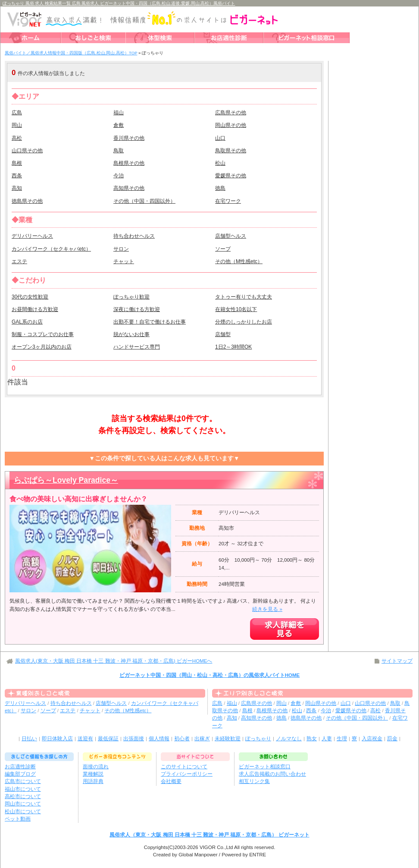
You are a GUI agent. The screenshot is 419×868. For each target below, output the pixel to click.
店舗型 (223, 334)
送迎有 (85, 739)
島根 (17, 163)
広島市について (23, 781)
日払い (29, 739)
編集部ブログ (20, 774)
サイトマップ (397, 661)
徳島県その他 (27, 201)
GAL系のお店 (27, 322)
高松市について (23, 796)
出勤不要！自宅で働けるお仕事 (150, 322)
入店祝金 (372, 739)
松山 (220, 163)
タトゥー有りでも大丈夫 (244, 297)
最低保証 (108, 739)
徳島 (220, 188)
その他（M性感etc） (239, 261)
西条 (17, 176)
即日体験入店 (57, 739)
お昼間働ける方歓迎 (35, 309)
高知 (17, 188)
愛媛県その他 (231, 176)
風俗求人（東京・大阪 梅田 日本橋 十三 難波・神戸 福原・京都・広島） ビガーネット (209, 835)
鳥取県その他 (231, 151)
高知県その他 (129, 188)
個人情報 (159, 739)
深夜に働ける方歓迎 (137, 309)
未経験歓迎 (228, 739)
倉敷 (119, 125)
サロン (121, 249)
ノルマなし (289, 739)
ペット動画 (18, 819)
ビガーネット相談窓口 (265, 767)
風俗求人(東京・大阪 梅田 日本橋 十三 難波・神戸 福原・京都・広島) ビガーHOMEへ (114, 661)
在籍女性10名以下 (236, 309)
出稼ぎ (202, 739)
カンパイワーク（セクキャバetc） (51, 249)
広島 (17, 113)
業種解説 (93, 774)
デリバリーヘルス (32, 236)
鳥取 (119, 151)
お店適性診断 (20, 767)
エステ (19, 261)
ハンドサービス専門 (137, 347)
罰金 (392, 739)
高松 (17, 138)
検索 (268, 73)
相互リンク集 (254, 781)
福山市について (23, 789)
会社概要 (171, 781)
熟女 (312, 739)
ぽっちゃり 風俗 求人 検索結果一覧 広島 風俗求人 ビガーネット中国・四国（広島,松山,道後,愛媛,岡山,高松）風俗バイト (119, 3)
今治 (119, 176)
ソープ (223, 249)
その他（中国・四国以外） (144, 201)
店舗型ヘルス (231, 236)
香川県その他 (129, 138)
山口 (220, 138)
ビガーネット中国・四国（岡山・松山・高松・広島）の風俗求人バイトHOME (210, 675)
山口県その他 (27, 151)
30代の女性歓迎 (30, 297)
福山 (119, 113)
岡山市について (23, 804)
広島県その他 (231, 113)
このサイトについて (184, 767)
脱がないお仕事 (131, 334)
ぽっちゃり (258, 739)
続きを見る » (267, 609)
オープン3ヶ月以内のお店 (42, 347)
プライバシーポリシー (187, 774)
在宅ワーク (228, 201)
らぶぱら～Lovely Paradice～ (66, 480)
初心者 (182, 739)
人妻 (327, 739)
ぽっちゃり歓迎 (131, 297)
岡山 (17, 125)
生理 (342, 739)
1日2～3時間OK (233, 347)
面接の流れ (96, 767)
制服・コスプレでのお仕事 (43, 334)
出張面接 (134, 739)
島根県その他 (129, 163)
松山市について (23, 811)
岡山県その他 (231, 125)
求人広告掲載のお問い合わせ (272, 774)
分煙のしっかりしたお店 (244, 322)
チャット (124, 261)
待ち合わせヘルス (134, 236)
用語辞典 (93, 781)
